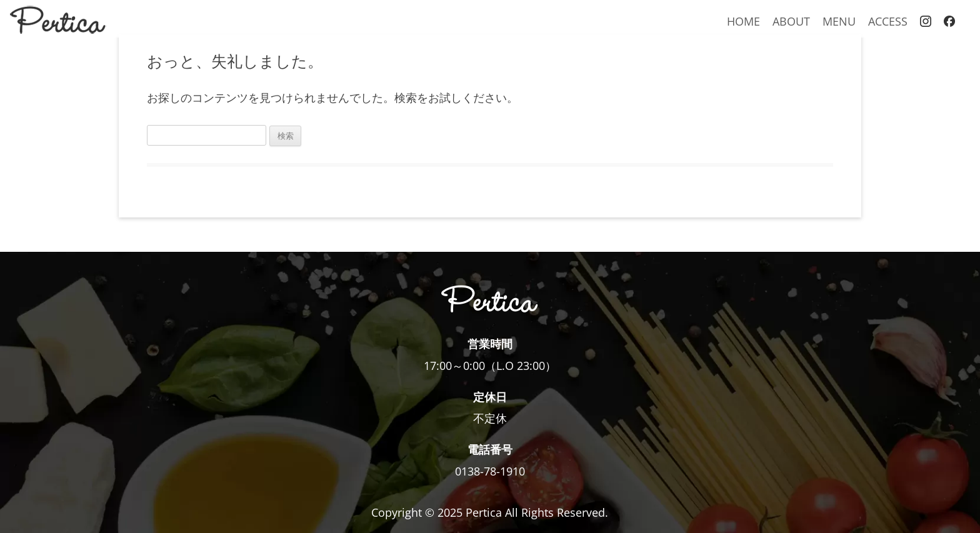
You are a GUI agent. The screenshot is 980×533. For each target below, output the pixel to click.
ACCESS (888, 21)
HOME (743, 21)
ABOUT (791, 21)
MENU (839, 21)
